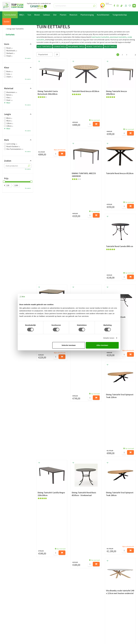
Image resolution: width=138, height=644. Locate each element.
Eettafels (10, 35)
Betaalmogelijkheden (11, 606)
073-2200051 (113, 606)
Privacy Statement (10, 616)
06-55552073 (113, 609)
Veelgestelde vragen (10, 621)
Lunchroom (7, 632)
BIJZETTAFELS (110, 46)
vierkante (40, 490)
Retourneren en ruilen (11, 611)
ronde (115, 487)
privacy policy (81, 586)
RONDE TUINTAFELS (94, 46)
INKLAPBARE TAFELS (76, 46)
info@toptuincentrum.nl (107, 526)
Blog (4, 629)
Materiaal (9, 88)
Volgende (134, 55)
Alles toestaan (102, 345)
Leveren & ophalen (10, 608)
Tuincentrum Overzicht (37, 640)
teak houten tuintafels (100, 37)
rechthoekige (124, 487)
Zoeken (8, 161)
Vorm (7, 44)
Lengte (7, 114)
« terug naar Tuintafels (15, 29)
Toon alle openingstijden (46, 624)
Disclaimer (6, 619)
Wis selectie (28, 58)
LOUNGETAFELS (60, 46)
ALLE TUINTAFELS (44, 46)
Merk (7, 140)
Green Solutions (23, 640)
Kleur (7, 68)
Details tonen (109, 338)
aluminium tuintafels (118, 37)
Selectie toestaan (69, 345)
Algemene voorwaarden (12, 614)
